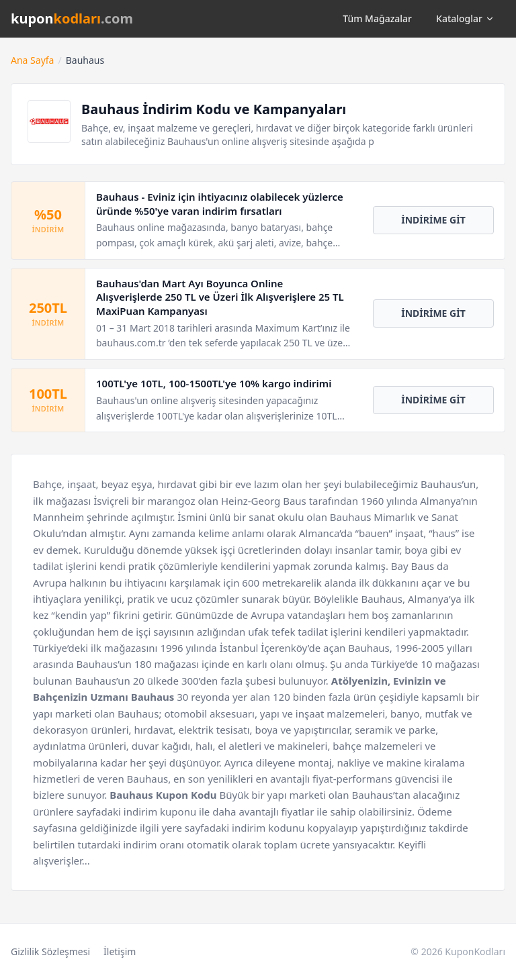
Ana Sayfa (32, 60)
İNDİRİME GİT (433, 220)
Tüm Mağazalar (377, 18)
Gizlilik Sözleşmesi (50, 951)
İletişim (120, 951)
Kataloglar (465, 18)
